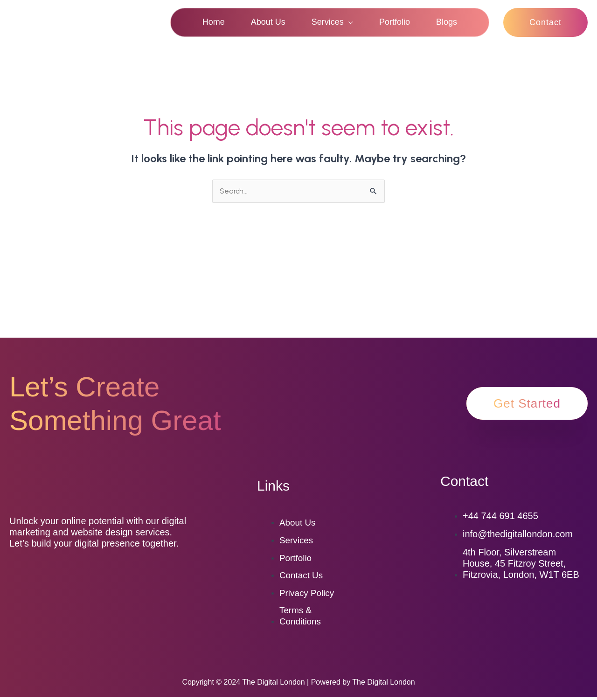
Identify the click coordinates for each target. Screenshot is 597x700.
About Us (268, 22)
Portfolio (395, 22)
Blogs (447, 22)
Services (328, 22)
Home (214, 22)
